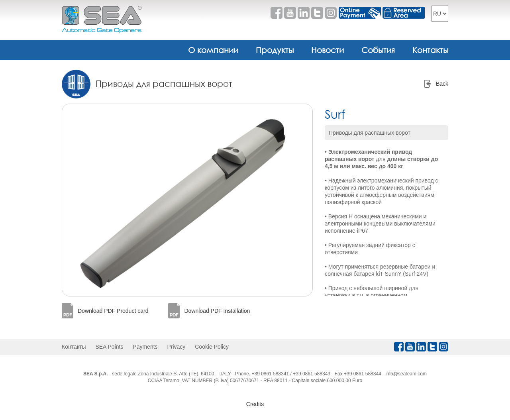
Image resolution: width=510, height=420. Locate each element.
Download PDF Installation (217, 311)
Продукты (275, 50)
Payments (145, 347)
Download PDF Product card (113, 311)
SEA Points (109, 347)
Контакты (430, 50)
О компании (213, 50)
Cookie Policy (212, 347)
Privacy (176, 347)
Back (442, 84)
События (378, 50)
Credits (255, 404)
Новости (328, 50)
